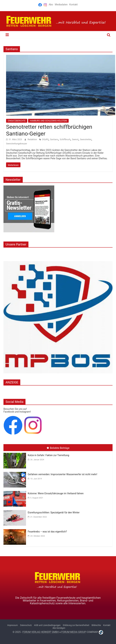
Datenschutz (26, 625)
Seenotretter (86, 139)
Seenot (75, 139)
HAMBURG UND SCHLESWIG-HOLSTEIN (48, 121)
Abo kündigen (59, 628)
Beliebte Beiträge (58, 448)
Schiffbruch (65, 139)
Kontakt (74, 5)
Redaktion (33, 139)
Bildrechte (96, 625)
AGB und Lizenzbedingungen (47, 625)
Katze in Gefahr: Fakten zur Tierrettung (48, 455)
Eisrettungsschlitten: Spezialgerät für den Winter (54, 512)
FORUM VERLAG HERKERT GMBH (41, 632)
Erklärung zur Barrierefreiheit (76, 625)
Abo (51, 5)
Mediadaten (61, 5)
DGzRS (45, 139)
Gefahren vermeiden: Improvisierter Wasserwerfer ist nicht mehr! (63, 474)
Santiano (54, 139)
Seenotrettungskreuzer (17, 144)
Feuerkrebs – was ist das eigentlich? (47, 532)
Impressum (12, 625)
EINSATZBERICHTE (17, 121)
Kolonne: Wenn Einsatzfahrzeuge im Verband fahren (56, 493)
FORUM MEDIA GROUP (74, 632)
